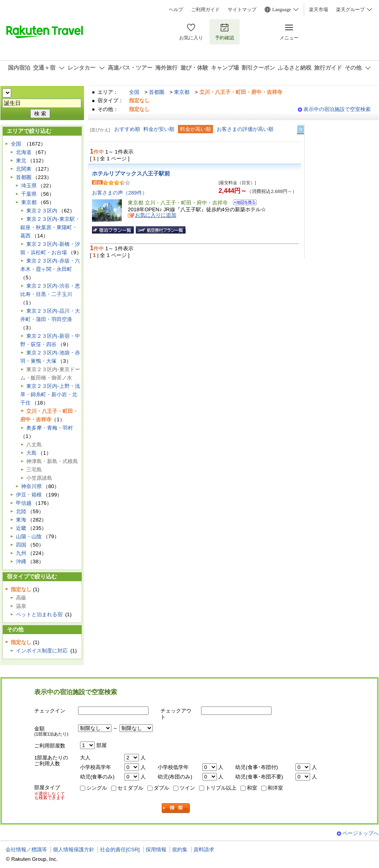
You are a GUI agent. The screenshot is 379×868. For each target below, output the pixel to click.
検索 (176, 808)
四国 (21, 545)
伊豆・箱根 (29, 495)
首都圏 (157, 92)
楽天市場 (318, 10)
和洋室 (275, 788)
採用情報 (156, 850)
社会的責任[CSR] (120, 850)
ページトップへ (360, 833)
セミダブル (130, 788)
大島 (31, 453)
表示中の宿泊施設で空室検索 (337, 109)
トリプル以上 (221, 788)
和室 (252, 788)
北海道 (24, 152)
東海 (21, 520)
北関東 (24, 169)
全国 (134, 92)
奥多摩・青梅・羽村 (50, 428)
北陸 (21, 511)
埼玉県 (29, 186)
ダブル (161, 788)
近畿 (21, 528)
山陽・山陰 (29, 536)
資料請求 (204, 850)
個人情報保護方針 (74, 850)
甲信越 (24, 503)
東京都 (182, 92)
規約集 (180, 850)
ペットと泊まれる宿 (39, 614)
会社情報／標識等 (26, 850)
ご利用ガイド (205, 10)
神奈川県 (31, 486)
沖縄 (21, 561)
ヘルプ (176, 10)
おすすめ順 (127, 129)
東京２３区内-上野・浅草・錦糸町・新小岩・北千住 (50, 394)
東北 (21, 161)
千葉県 (29, 194)
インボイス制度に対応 (42, 651)
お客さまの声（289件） (120, 193)
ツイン (187, 788)
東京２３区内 (42, 211)
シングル (97, 788)
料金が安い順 (159, 129)
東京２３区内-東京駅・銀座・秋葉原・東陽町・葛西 (50, 227)
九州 (21, 553)
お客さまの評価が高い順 (245, 129)
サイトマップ (242, 10)
